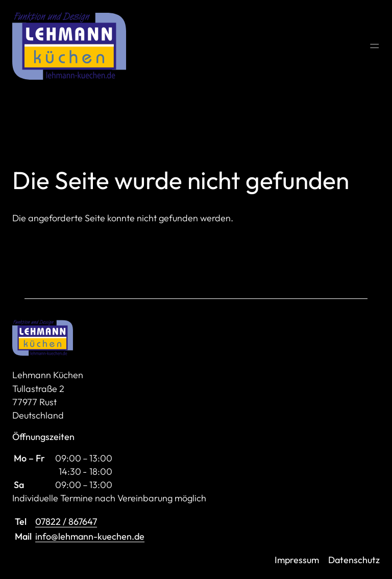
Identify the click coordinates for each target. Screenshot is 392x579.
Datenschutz (354, 560)
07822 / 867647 (66, 522)
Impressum (297, 560)
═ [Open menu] (374, 46)
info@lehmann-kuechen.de (90, 536)
